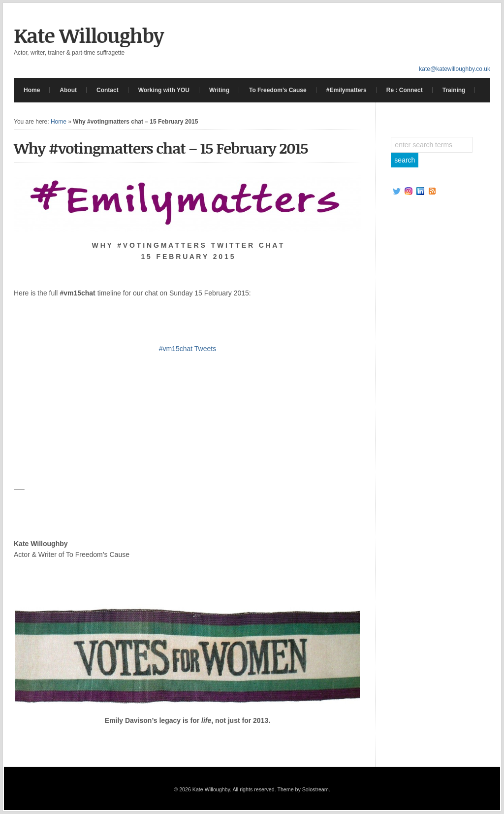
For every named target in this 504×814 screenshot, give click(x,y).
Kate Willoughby (89, 35)
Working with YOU (164, 90)
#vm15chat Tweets (188, 349)
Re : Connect (405, 90)
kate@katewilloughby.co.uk (455, 69)
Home (32, 90)
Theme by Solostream (303, 789)
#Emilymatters (346, 90)
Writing (219, 90)
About (68, 90)
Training (454, 90)
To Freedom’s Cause (278, 90)
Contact (108, 90)
